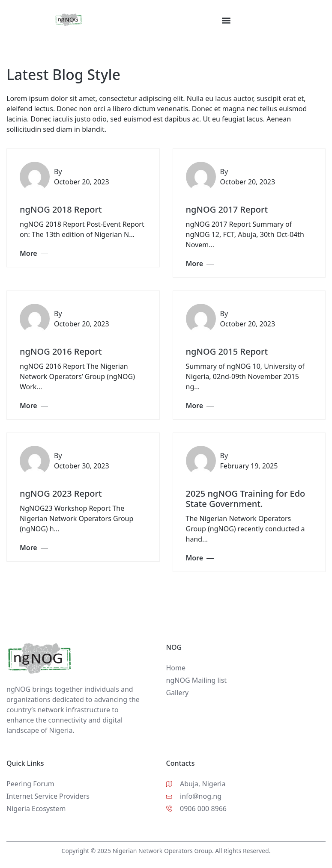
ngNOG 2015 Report (227, 351)
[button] (226, 20)
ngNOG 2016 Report (61, 351)
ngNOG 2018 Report (61, 209)
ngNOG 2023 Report (61, 493)
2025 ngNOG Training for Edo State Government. (246, 499)
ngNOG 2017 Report (227, 209)
